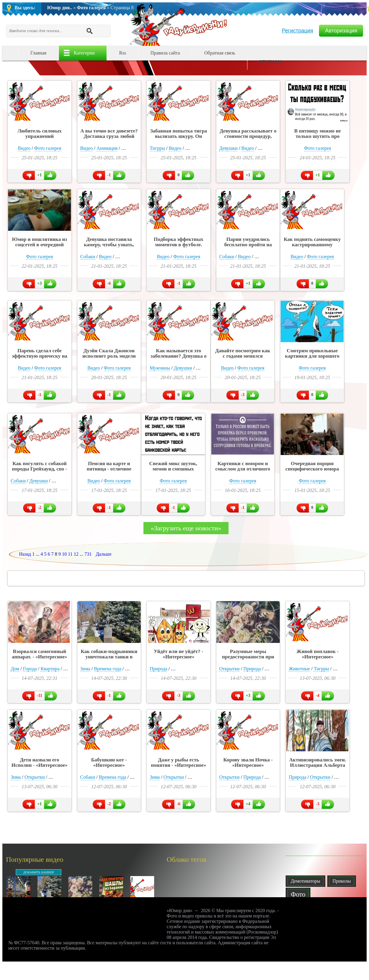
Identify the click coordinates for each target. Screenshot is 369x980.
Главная (38, 53)
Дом (15, 669)
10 (64, 554)
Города (30, 669)
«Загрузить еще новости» (186, 528)
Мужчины (160, 368)
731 (88, 554)
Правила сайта (165, 53)
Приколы (342, 881)
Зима (85, 669)
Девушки (229, 148)
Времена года (108, 669)
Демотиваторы (305, 881)
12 (76, 554)
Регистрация (297, 31)
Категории (84, 53)
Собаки (88, 257)
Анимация (107, 148)
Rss (122, 53)
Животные (299, 669)
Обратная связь (220, 53)
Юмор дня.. (60, 8)
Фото (298, 894)
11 (70, 554)
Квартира (50, 669)
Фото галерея (91, 8)
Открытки (229, 669)
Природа (158, 669)
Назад (25, 554)
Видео (24, 148)
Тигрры (157, 148)
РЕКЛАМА (271, 62)
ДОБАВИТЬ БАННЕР (39, 872)
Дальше (104, 554)
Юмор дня (180, 24)
